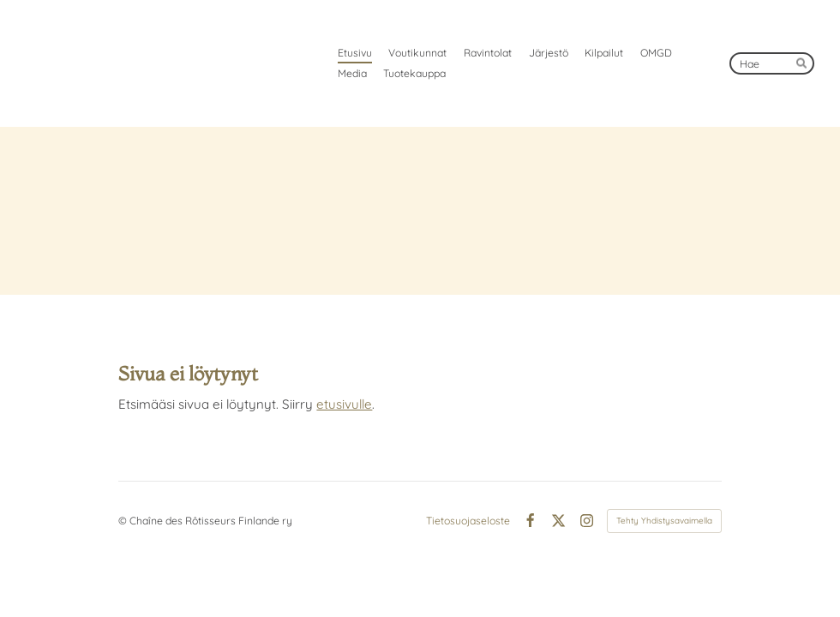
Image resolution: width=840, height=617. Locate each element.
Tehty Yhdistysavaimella (664, 521)
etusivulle (344, 404)
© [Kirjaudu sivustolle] (124, 521)
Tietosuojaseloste (468, 521)
